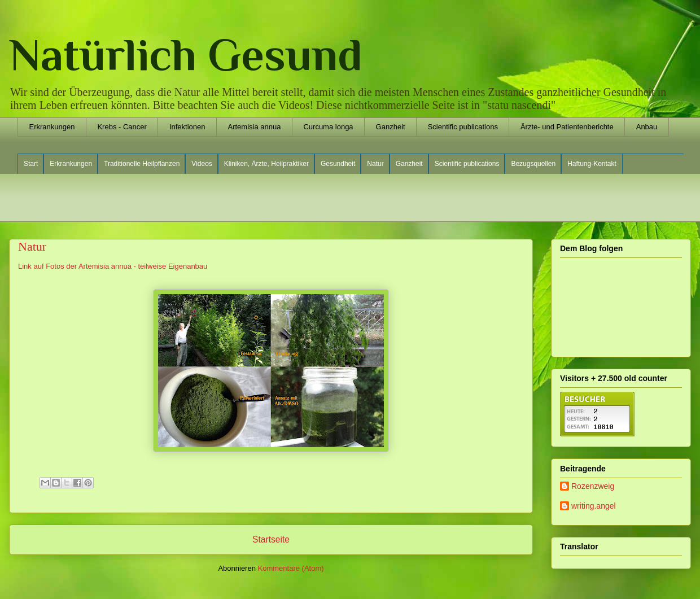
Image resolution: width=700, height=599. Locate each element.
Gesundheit (338, 164)
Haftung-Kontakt (592, 164)
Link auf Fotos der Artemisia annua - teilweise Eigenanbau (113, 266)
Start (31, 164)
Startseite (271, 539)
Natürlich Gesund (186, 55)
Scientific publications (463, 127)
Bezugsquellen (533, 164)
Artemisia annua (254, 127)
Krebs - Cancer (122, 127)
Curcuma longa (328, 127)
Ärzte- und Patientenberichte (567, 127)
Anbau (647, 127)
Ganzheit (391, 127)
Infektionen (187, 127)
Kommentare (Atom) (291, 568)
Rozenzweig (593, 486)
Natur (375, 164)
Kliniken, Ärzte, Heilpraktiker (266, 164)
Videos (202, 164)
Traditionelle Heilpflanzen (142, 164)
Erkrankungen (52, 127)
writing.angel (594, 506)
